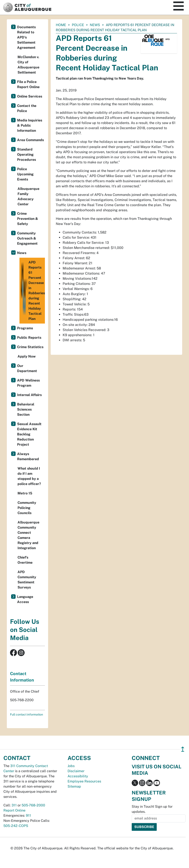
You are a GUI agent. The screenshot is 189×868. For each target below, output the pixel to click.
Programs (25, 328)
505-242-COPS (16, 826)
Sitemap (74, 786)
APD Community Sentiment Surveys (27, 580)
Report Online (14, 810)
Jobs (71, 766)
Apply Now (27, 356)
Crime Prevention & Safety (28, 219)
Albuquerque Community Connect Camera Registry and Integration (28, 535)
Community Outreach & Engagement (27, 238)
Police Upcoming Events (25, 174)
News (95, 25)
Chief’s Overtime (25, 560)
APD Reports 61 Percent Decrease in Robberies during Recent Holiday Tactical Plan (33, 291)
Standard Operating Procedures (27, 155)
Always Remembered (28, 456)
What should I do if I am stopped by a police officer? (29, 476)
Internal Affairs (29, 395)
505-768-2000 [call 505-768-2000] (33, 805)
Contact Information (22, 677)
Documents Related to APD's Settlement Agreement (26, 37)
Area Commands (30, 140)
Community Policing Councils (27, 508)
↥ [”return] (183, 749)
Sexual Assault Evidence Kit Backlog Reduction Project (29, 434)
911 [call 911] (28, 816)
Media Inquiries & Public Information (30, 125)
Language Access (25, 599)
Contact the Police (27, 108)
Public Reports (29, 338)
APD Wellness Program (28, 383)
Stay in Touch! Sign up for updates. (152, 809)
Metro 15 (25, 493)
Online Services (30, 96)
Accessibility (78, 776)
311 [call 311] (14, 805)
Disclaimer (76, 771)
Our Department (27, 368)
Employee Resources (84, 781)
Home (61, 25)
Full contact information (27, 714)
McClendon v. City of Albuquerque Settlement (28, 65)
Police (78, 25)
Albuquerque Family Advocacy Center (28, 196)
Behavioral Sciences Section (26, 409)
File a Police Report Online (28, 84)
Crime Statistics (30, 347)
